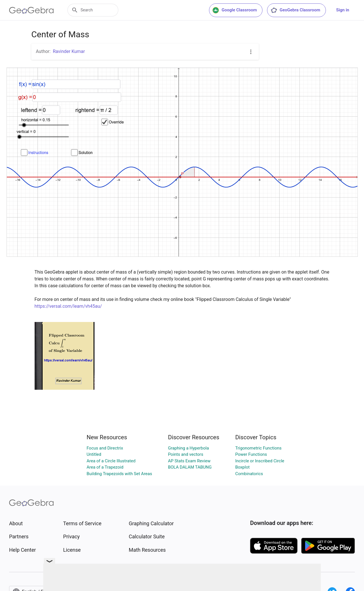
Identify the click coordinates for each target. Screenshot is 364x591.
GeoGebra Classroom (295, 10)
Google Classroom (235, 10)
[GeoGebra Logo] (31, 10)
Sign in (343, 10)
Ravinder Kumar (69, 51)
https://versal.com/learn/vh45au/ (68, 306)
